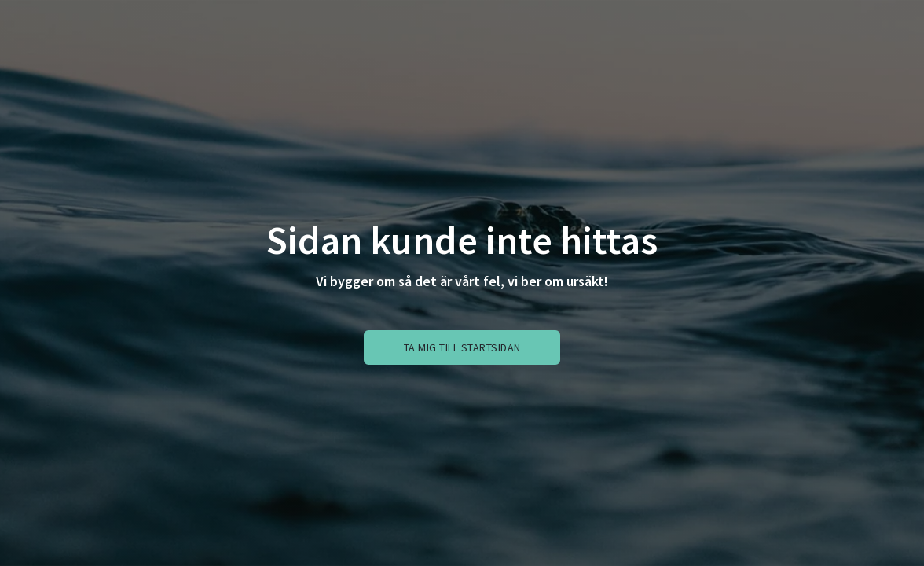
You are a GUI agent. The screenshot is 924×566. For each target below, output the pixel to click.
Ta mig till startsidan (462, 347)
